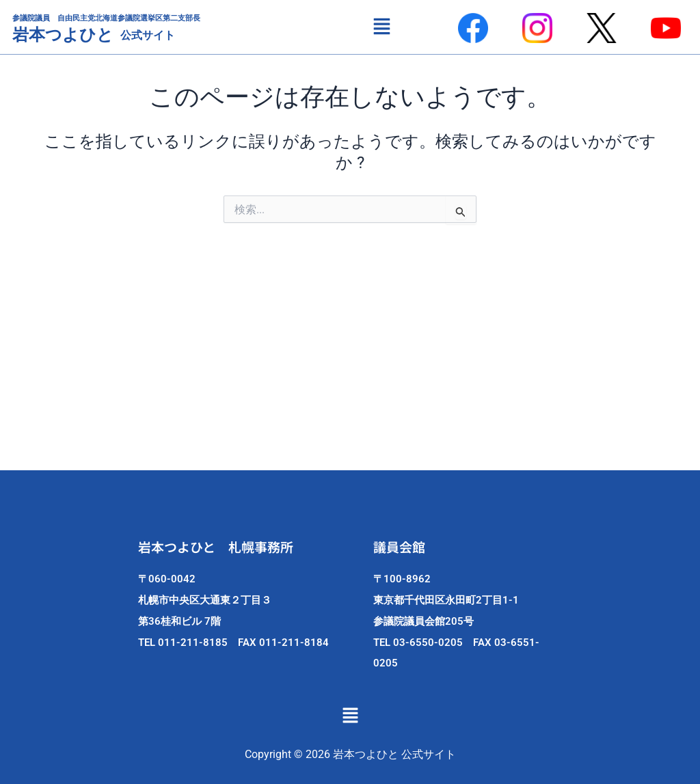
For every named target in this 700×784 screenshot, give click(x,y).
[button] (381, 27)
